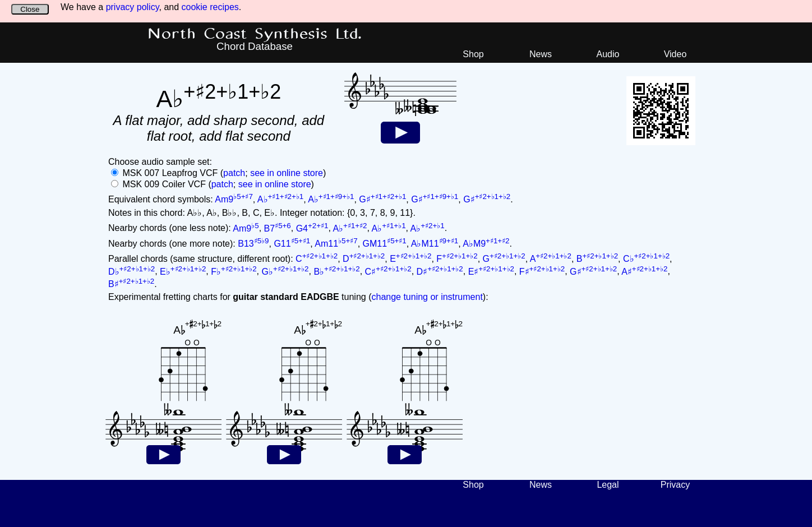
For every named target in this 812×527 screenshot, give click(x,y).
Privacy (675, 485)
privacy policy (133, 7)
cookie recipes (210, 7)
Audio (608, 54)
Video (675, 54)
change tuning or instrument (427, 297)
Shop (473, 54)
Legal (608, 485)
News (541, 54)
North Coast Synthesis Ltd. (255, 34)
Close (30, 9)
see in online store (287, 173)
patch (234, 173)
